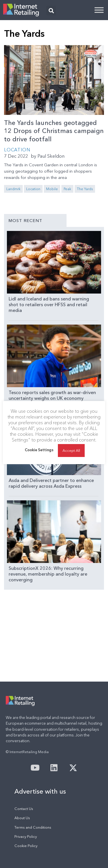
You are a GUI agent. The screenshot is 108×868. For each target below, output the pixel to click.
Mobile (52, 189)
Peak (67, 189)
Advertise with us (40, 791)
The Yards (85, 189)
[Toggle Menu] (99, 10)
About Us (22, 818)
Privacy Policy (26, 837)
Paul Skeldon (51, 156)
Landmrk (13, 189)
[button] (51, 10)
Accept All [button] (71, 450)
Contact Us (24, 809)
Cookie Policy (26, 846)
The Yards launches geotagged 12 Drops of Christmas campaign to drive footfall (54, 131)
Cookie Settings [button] (39, 450)
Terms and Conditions (33, 827)
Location (17, 150)
